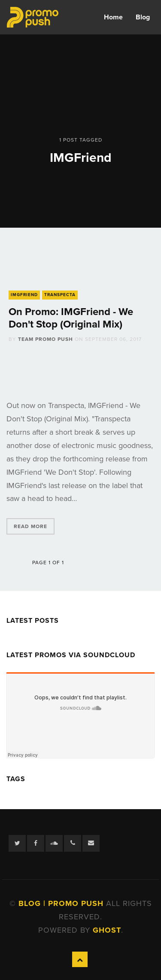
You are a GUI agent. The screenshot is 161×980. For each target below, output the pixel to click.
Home (113, 17)
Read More (30, 526)
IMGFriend (24, 295)
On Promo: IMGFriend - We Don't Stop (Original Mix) (71, 318)
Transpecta (60, 295)
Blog (143, 17)
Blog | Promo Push (62, 903)
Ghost (107, 930)
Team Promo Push (46, 339)
